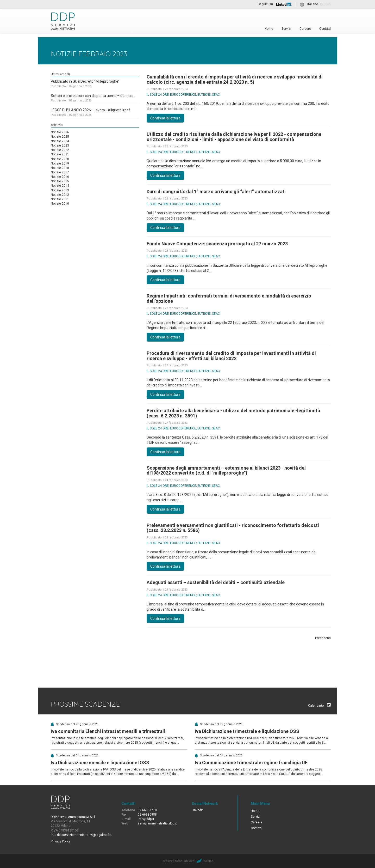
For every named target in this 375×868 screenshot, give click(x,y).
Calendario (319, 705)
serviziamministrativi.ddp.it (157, 823)
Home (269, 29)
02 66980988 (147, 815)
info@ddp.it (146, 819)
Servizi (286, 29)
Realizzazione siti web (178, 861)
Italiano (313, 4)
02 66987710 (147, 810)
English (325, 4)
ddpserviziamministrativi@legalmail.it (84, 835)
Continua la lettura (165, 118)
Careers (305, 29)
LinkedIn (198, 810)
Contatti (325, 29)
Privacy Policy (61, 841)
